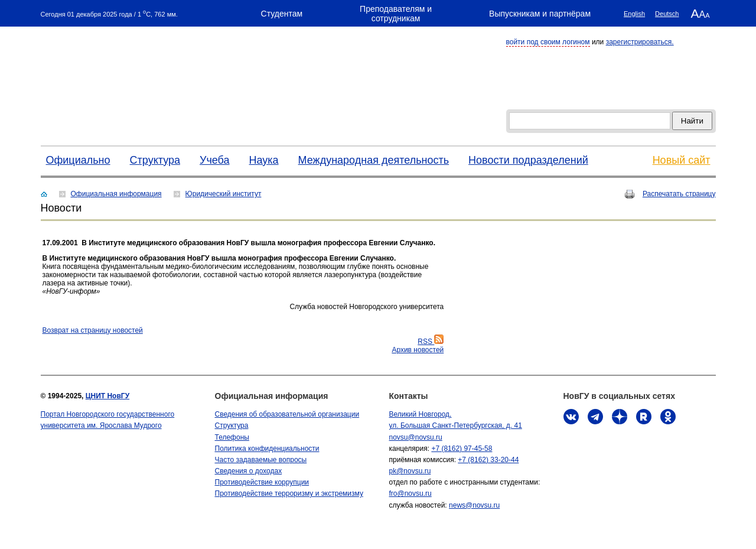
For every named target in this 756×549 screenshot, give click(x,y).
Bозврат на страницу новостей (93, 330)
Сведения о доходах (249, 471)
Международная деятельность (374, 160)
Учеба (215, 160)
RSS (431, 342)
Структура (155, 160)
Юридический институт (224, 194)
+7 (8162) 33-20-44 (488, 460)
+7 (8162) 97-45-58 (462, 449)
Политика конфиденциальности (267, 449)
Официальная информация (116, 194)
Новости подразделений (528, 160)
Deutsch (667, 14)
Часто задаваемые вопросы (261, 460)
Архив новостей (418, 350)
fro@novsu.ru (410, 493)
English (634, 14)
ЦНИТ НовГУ (107, 396)
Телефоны (232, 437)
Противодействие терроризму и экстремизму (289, 493)
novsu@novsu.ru (416, 437)
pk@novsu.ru (410, 471)
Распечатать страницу (679, 194)
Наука (264, 160)
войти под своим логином (548, 42)
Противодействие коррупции (262, 482)
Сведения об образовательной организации (287, 414)
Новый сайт (682, 160)
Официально (78, 160)
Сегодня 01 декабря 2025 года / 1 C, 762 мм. (109, 13)
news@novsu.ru (474, 505)
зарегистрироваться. (640, 42)
